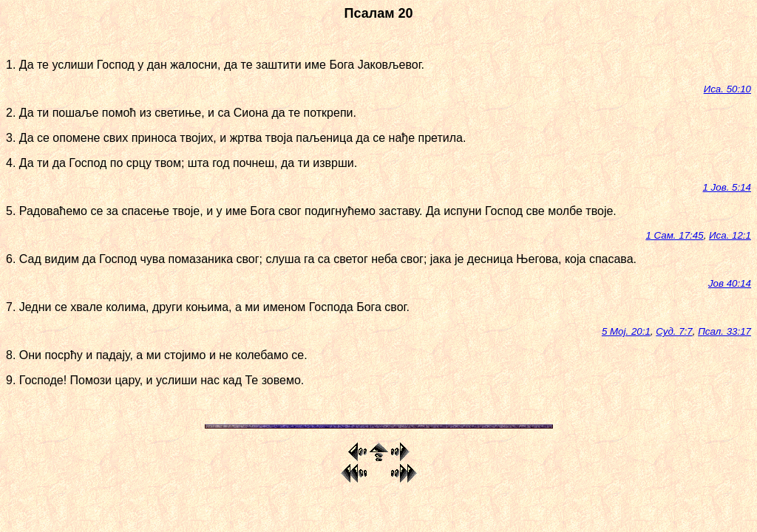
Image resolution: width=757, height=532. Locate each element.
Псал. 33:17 (724, 331)
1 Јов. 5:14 (727, 187)
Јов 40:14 (730, 283)
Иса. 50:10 (727, 89)
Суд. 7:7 (674, 331)
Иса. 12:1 (730, 235)
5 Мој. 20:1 (626, 331)
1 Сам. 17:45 (674, 235)
